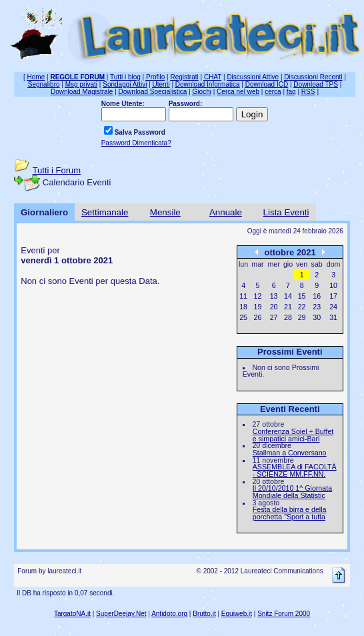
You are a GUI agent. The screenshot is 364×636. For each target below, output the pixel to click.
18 (243, 307)
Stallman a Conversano (290, 453)
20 (274, 307)
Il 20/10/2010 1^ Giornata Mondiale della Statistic (292, 492)
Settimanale (105, 212)
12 (258, 296)
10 (333, 285)
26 (258, 317)
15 (302, 296)
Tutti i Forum (57, 170)
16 (317, 296)
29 (302, 317)
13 (274, 296)
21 (288, 307)
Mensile (165, 212)
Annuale (226, 212)
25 (243, 317)
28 (288, 317)
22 (302, 307)
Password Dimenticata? (136, 143)
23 (317, 307)
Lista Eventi (286, 212)
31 (333, 317)
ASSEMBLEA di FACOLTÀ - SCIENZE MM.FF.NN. (295, 470)
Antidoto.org (169, 614)
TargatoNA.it (72, 614)
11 (243, 296)
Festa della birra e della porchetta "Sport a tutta (290, 513)
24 (333, 307)
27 (274, 317)
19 (258, 307)
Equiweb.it (237, 614)
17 (333, 296)
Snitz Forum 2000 (284, 614)
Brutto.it (204, 614)
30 (317, 317)
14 (288, 296)
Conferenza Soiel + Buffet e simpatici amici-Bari (293, 435)
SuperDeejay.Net (121, 614)
